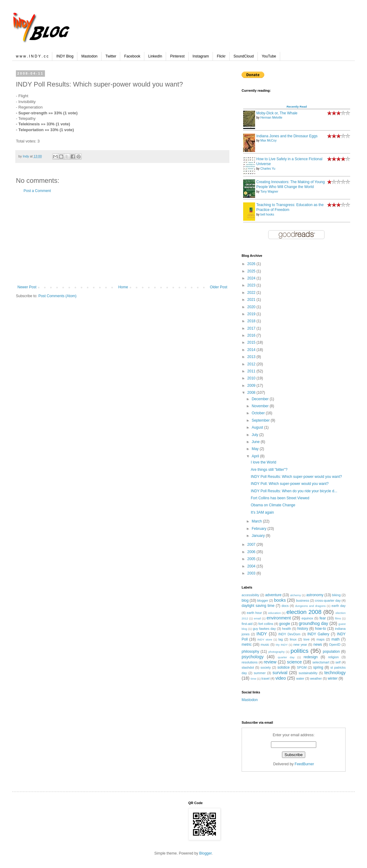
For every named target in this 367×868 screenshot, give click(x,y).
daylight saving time (258, 606)
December (261, 399)
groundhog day (313, 623)
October (259, 413)
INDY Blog (65, 56)
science (294, 662)
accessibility (250, 595)
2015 (252, 342)
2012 (252, 364)
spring (318, 667)
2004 (252, 566)
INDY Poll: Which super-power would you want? (290, 484)
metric (247, 645)
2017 (252, 328)
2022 (252, 293)
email (257, 618)
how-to (321, 629)
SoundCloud (244, 56)
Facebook (132, 56)
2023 (252, 285)
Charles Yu (268, 169)
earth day (339, 606)
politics (300, 651)
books (280, 600)
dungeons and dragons (310, 606)
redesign (311, 657)
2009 (252, 386)
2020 (252, 307)
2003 (252, 573)
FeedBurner (304, 764)
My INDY (282, 645)
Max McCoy (268, 140)
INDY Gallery (318, 634)
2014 (252, 350)
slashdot (248, 667)
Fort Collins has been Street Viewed (280, 498)
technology (335, 673)
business (303, 600)
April (256, 456)
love (306, 639)
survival (280, 673)
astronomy (315, 595)
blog (245, 600)
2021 (252, 300)
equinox (307, 618)
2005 (252, 559)
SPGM (302, 667)
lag (280, 639)
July (256, 435)
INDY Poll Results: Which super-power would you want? (296, 477)
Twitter (111, 56)
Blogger (205, 853)
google (285, 624)
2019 (252, 314)
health (286, 629)
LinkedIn (155, 56)
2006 (252, 552)
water (300, 678)
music (265, 645)
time (254, 679)
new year (300, 645)
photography (277, 652)
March (257, 521)
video (280, 678)
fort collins (266, 624)
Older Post (219, 287)
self (338, 662)
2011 (252, 371)
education (275, 613)
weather (316, 678)
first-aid (247, 624)
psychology (253, 657)
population (331, 652)
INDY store (265, 639)
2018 (252, 321)
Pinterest (177, 56)
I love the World (263, 462)
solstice (284, 667)
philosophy (250, 652)
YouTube (269, 56)
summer (260, 673)
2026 (252, 264)
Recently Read (297, 107)
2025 (252, 271)
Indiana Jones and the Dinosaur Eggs (287, 136)
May (256, 449)
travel (265, 678)
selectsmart (321, 662)
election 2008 (304, 612)
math (336, 639)
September (261, 420)
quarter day (286, 657)
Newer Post (27, 287)
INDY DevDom (289, 634)
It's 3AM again (262, 512)
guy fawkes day (264, 629)
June (256, 442)
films (338, 618)
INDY (262, 634)
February (259, 529)
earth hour (254, 613)
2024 (252, 278)
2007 (252, 545)
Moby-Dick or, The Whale (277, 113)
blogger (263, 600)
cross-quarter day (328, 600)
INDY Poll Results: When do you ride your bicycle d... (294, 491)
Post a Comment (37, 191)
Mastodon (89, 56)
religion (334, 657)
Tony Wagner (269, 192)
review (270, 662)
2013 (252, 357)
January (259, 536)
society (266, 667)
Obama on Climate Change (273, 505)
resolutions (250, 662)
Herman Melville (271, 118)
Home (123, 287)
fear (323, 618)
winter (333, 678)
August (258, 427)
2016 (252, 335)
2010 (252, 378)
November (261, 406)
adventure (273, 595)
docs (285, 606)
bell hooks (267, 214)
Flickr (221, 56)
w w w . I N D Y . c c (32, 56)
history (303, 629)
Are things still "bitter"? (269, 470)
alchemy (295, 595)
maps (321, 639)
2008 (252, 393)
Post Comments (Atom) (57, 296)
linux (293, 639)
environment (279, 618)
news (318, 645)
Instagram (201, 56)
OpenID (335, 645)
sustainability (308, 673)
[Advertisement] (122, 239)
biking (336, 595)
